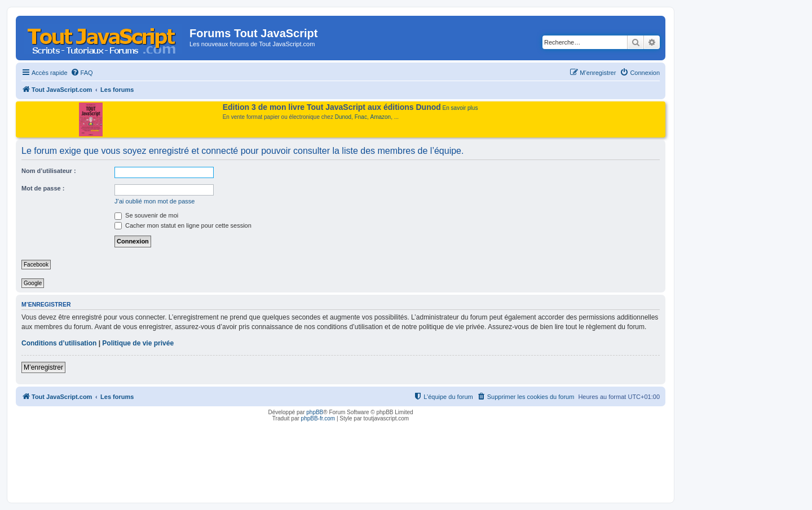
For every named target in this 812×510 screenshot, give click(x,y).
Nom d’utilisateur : (49, 171)
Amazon (381, 117)
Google (33, 283)
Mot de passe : (43, 188)
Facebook (36, 265)
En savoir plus (460, 108)
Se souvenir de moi (146, 215)
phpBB (315, 412)
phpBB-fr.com (318, 418)
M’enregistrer (43, 367)
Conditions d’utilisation (59, 343)
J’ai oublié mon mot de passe (155, 201)
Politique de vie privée (138, 343)
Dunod (343, 117)
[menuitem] (82, 73)
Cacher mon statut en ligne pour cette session (183, 225)
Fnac (361, 117)
